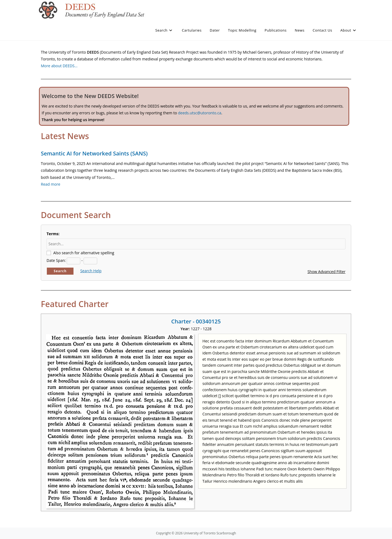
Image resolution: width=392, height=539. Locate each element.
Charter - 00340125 (196, 321)
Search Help (91, 271)
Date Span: (56, 260)
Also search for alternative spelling (84, 253)
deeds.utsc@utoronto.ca (200, 113)
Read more (50, 184)
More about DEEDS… (59, 66)
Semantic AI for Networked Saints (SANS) (94, 153)
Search (60, 271)
